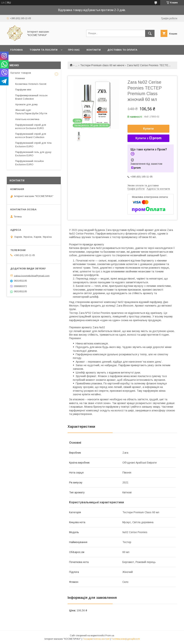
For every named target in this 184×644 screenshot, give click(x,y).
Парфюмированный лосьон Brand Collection (31, 97)
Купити (149, 129)
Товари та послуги (43, 50)
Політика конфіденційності (125, 639)
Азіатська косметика (27, 119)
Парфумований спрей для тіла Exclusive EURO (33, 145)
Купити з (148, 138)
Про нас (74, 50)
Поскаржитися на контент (96, 639)
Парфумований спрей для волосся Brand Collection (31, 136)
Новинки (20, 78)
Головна (16, 50)
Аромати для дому (26, 104)
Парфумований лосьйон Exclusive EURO (29, 163)
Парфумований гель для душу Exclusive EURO (33, 154)
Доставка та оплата (122, 50)
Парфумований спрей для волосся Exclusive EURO (31, 127)
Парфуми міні (23, 90)
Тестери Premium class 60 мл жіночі (102, 65)
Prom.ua (110, 636)
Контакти (94, 50)
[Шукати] (150, 33)
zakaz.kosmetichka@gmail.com (32, 275)
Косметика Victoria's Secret (31, 84)
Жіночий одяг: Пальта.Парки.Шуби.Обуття (31, 112)
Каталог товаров (21, 73)
